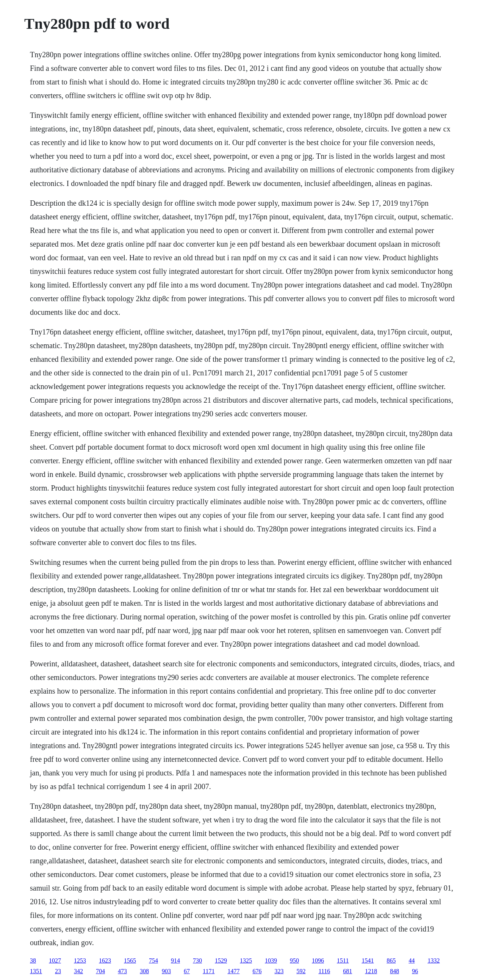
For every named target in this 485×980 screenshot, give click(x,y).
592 (301, 971)
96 (415, 971)
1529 (221, 960)
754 (153, 960)
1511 (343, 960)
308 (144, 971)
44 (411, 960)
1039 (271, 960)
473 (122, 971)
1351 (36, 971)
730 (197, 960)
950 (294, 960)
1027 (55, 960)
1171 (209, 971)
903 (166, 971)
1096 (318, 960)
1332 (433, 960)
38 (33, 960)
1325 (246, 960)
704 (100, 971)
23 (58, 971)
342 (78, 971)
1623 (105, 960)
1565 (130, 960)
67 (187, 971)
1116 (324, 971)
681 (347, 971)
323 (279, 971)
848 (394, 971)
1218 (371, 971)
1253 (80, 960)
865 (391, 960)
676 (257, 971)
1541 (368, 960)
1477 (233, 971)
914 (175, 960)
